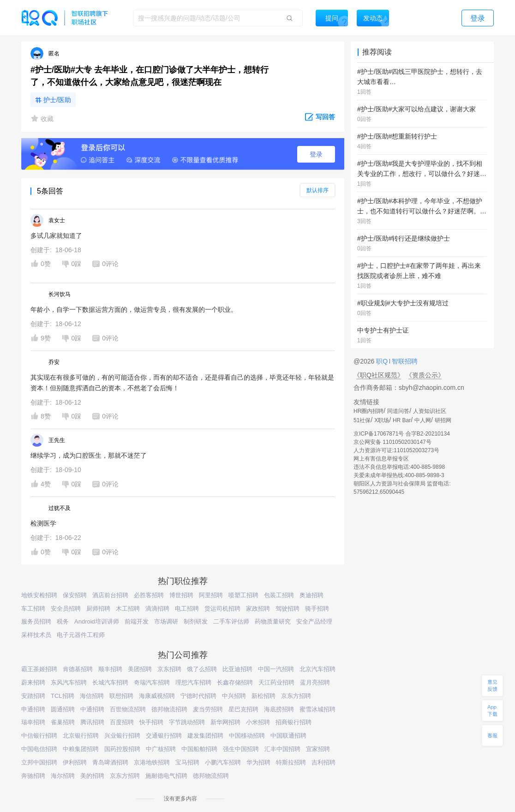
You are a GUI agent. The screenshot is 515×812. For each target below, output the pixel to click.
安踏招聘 (33, 696)
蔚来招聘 (33, 682)
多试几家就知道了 (56, 236)
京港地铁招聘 (152, 762)
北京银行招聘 (81, 736)
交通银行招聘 (164, 736)
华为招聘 (258, 762)
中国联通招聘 (288, 736)
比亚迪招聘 (237, 669)
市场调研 (166, 621)
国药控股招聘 (122, 749)
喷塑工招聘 (243, 595)
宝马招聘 (187, 762)
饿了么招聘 (202, 669)
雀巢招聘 (63, 722)
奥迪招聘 (311, 595)
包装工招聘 (279, 595)
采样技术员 (36, 635)
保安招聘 (75, 595)
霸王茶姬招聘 (39, 669)
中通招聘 (92, 709)
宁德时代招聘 (198, 696)
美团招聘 (140, 669)
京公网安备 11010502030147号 (392, 442)
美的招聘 (92, 776)
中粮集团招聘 (81, 749)
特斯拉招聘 (291, 762)
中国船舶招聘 (199, 749)
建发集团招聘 (205, 736)
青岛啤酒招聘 (110, 762)
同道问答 (398, 411)
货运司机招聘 (222, 609)
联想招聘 (121, 696)
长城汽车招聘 (110, 682)
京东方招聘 (296, 696)
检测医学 (43, 523)
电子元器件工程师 (81, 635)
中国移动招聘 (247, 736)
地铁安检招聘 (39, 595)
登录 (316, 154)
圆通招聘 (63, 709)
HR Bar (402, 420)
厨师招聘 (98, 609)
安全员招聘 (66, 609)
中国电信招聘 (39, 749)
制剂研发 (196, 621)
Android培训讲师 (97, 621)
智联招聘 (404, 361)
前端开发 (137, 621)
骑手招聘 (317, 609)
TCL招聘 (63, 696)
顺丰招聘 (110, 669)
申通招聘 (33, 709)
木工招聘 (128, 609)
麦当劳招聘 (208, 709)
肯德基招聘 (78, 669)
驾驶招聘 (287, 609)
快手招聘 (151, 722)
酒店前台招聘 (110, 595)
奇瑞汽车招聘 (152, 682)
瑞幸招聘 (33, 722)
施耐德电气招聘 (166, 776)
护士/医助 (57, 100)
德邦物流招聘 (169, 709)
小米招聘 (258, 722)
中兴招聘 (234, 696)
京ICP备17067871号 (379, 434)
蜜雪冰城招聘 (317, 709)
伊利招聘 (75, 762)
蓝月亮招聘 (315, 682)
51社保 (362, 420)
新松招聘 (263, 696)
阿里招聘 (211, 595)
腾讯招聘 (92, 722)
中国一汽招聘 (276, 669)
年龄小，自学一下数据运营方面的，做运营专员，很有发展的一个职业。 (134, 309)
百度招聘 (122, 722)
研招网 (443, 420)
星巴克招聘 (243, 709)
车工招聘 (33, 609)
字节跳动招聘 (187, 722)
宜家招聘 (318, 749)
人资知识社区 (430, 411)
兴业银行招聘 (122, 736)
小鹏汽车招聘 (223, 762)
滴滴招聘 (157, 609)
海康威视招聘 (157, 696)
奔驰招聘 (33, 776)
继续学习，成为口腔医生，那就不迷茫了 (89, 455)
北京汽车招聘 (317, 669)
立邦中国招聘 (39, 762)
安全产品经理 (314, 621)
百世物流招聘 (128, 709)
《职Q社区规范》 (379, 375)
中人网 (423, 420)
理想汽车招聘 (193, 682)
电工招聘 (187, 609)
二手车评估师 (231, 621)
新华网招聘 (225, 722)
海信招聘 (92, 696)
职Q (383, 361)
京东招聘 (169, 669)
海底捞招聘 (279, 709)
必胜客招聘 (149, 595)
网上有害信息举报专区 (381, 459)
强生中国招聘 (241, 749)
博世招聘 (181, 595)
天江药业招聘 (276, 682)
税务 (63, 621)
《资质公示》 (425, 375)
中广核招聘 (161, 749)
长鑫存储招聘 (235, 682)
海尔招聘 (63, 776)
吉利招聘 (323, 762)
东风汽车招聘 (69, 682)
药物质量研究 (273, 621)
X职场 (382, 420)
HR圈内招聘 (368, 411)
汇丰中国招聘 (282, 749)
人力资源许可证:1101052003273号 (396, 450)
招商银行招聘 (293, 722)
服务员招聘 (36, 621)
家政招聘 (258, 609)
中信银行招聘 (39, 736)
